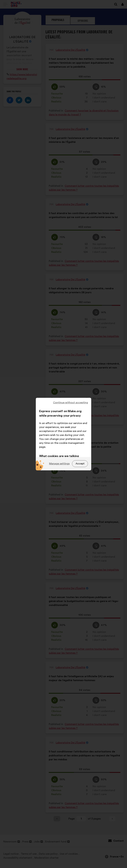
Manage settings (59, 464)
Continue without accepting (71, 403)
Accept (80, 464)
